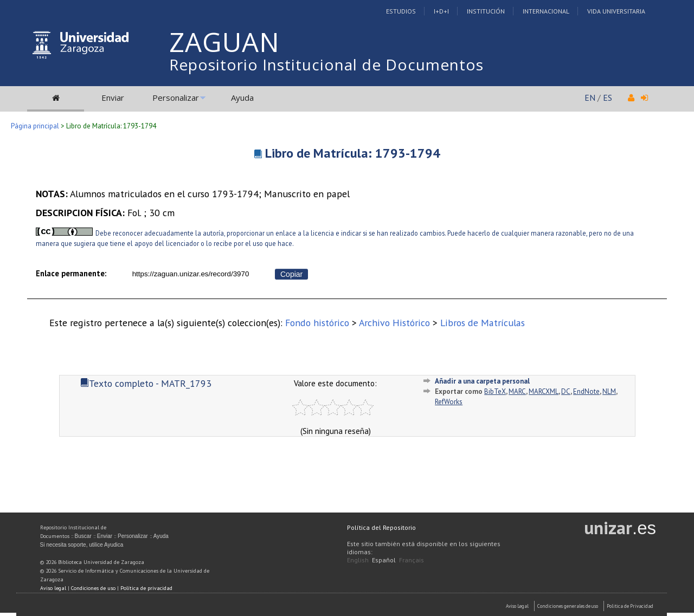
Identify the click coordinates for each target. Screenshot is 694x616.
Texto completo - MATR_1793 (146, 383)
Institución (486, 11)
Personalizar (176, 98)
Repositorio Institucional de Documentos (326, 64)
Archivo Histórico (394, 323)
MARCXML (544, 391)
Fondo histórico (317, 323)
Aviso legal (53, 588)
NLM (609, 391)
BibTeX (495, 391)
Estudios (401, 11)
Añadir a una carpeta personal (482, 381)
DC (566, 391)
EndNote (586, 391)
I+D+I (441, 11)
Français (412, 560)
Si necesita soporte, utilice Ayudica (82, 545)
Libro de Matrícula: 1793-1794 (353, 153)
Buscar (83, 536)
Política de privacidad (146, 588)
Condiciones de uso (93, 588)
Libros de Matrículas (483, 323)
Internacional (546, 11)
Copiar (291, 274)
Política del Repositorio (381, 527)
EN (590, 98)
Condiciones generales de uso (568, 606)
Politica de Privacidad (630, 606)
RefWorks (449, 402)
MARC (517, 391)
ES (608, 98)
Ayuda (242, 98)
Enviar (113, 98)
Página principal (35, 126)
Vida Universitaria (616, 11)
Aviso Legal (517, 606)
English (358, 560)
